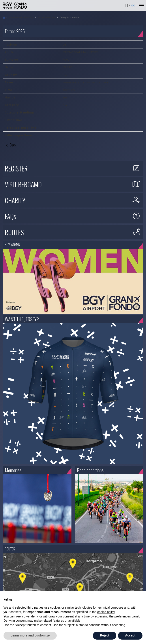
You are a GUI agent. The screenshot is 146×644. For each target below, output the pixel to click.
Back (11, 145)
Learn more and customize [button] (30, 635)
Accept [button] (130, 635)
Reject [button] (105, 635)
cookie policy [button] (106, 612)
